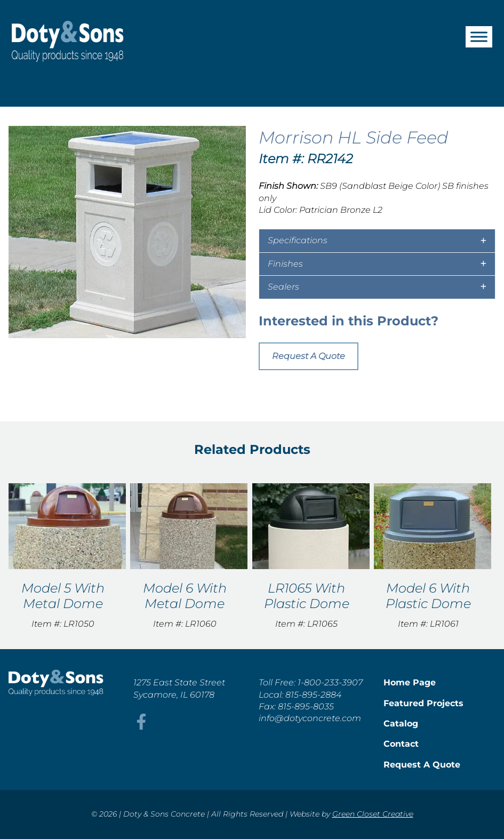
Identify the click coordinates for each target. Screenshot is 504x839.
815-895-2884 (313, 695)
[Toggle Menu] (479, 37)
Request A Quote (309, 356)
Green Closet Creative (373, 814)
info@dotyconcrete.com (310, 718)
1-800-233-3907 (330, 682)
